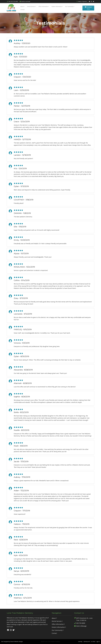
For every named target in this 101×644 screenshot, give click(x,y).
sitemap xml (87, 642)
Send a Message (80, 626)
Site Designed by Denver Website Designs (12, 642)
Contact (23, 10)
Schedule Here (88, 8)
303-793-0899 (80, 623)
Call (12, 1)
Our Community (69, 6)
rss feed (93, 642)
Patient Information (57, 6)
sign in (98, 642)
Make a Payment (82, 1)
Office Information (43, 6)
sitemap (80, 642)
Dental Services (31, 6)
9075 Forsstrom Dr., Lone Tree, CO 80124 (83, 619)
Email (25, 1)
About (22, 6)
